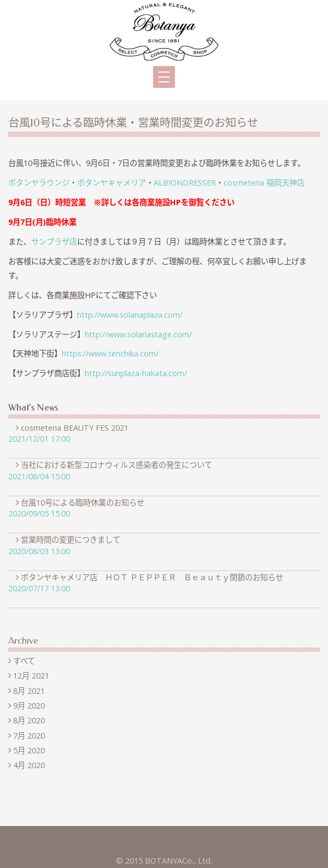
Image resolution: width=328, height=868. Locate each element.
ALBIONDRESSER (185, 183)
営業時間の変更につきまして (72, 540)
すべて (24, 661)
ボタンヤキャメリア (112, 183)
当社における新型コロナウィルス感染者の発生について (118, 465)
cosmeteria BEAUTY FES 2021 (77, 428)
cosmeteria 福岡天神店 (264, 183)
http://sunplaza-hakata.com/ (136, 373)
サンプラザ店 (54, 242)
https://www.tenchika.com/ (110, 353)
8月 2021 (29, 691)
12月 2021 (31, 676)
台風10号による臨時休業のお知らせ (84, 503)
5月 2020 (29, 750)
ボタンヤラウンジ (39, 183)
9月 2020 (29, 706)
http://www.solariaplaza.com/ (130, 315)
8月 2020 (29, 720)
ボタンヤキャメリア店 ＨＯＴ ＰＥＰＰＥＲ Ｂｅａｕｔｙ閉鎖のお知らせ (154, 577)
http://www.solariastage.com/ (138, 334)
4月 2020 (29, 765)
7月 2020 (29, 736)
